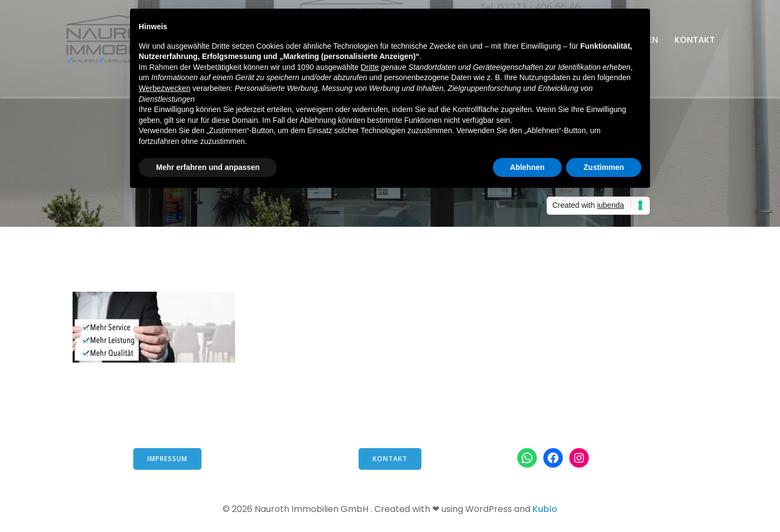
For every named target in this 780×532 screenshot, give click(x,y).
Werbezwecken (164, 88)
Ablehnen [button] (528, 167)
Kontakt (695, 40)
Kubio (545, 509)
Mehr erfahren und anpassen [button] (208, 167)
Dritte (370, 67)
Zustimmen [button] (604, 167)
